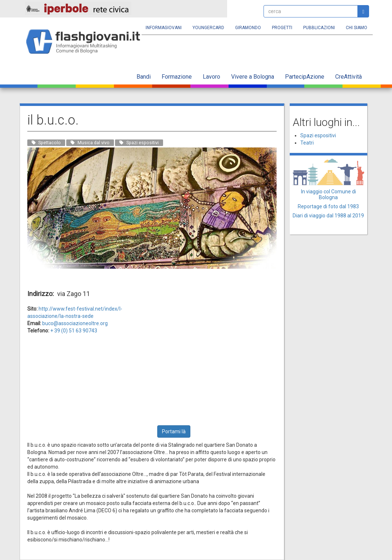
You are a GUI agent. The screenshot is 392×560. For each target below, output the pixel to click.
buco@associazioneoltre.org (75, 323)
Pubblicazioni (319, 28)
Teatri (307, 143)
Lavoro (211, 77)
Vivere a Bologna (253, 77)
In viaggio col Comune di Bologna (328, 194)
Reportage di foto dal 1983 (328, 206)
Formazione (177, 77)
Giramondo (248, 28)
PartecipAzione (305, 77)
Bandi (144, 77)
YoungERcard (208, 28)
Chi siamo (357, 28)
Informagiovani (164, 28)
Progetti (282, 28)
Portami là (174, 431)
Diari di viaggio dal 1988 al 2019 (328, 216)
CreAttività (349, 77)
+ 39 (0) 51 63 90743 (74, 331)
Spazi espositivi (318, 135)
